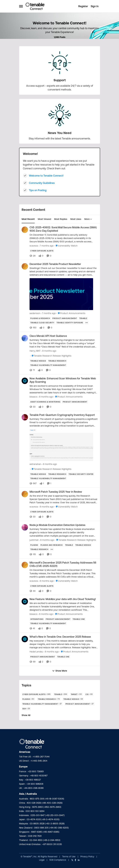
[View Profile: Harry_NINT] (25, 338)
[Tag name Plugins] (34, 545)
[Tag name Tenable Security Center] (81, 474)
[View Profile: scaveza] (25, 230)
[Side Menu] (21, 6)
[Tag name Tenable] (83, 318)
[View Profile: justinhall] (25, 527)
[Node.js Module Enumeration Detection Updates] (64, 533)
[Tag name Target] (76, 694)
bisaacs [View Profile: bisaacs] (33, 397)
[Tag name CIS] (89, 694)
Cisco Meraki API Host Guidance (48, 336)
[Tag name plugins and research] (51, 545)
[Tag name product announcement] (65, 318)
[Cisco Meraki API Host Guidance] (64, 343)
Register (83, 6)
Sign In (95, 6)
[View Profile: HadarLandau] (25, 639)
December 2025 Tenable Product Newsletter (55, 264)
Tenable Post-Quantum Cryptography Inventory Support (62, 415)
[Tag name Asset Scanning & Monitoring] (45, 402)
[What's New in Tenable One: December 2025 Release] (64, 644)
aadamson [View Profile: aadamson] (35, 313)
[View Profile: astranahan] (25, 417)
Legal (42, 860)
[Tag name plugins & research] (40, 318)
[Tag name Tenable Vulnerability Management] (48, 365)
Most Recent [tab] (28, 219)
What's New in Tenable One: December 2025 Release (60, 637)
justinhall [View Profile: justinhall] (34, 540)
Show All (26, 715)
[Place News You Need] (60, 133)
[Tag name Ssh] (26, 709)
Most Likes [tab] (76, 219)
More (88, 219)
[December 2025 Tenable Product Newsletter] (64, 289)
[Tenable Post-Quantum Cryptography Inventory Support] (64, 440)
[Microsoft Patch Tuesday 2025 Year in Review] (64, 499)
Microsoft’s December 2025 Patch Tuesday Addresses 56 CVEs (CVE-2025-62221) (63, 564)
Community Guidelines (42, 183)
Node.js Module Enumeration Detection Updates (57, 525)
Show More (60, 671)
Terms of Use (69, 857)
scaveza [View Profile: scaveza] (34, 246)
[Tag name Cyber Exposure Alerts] (42, 251)
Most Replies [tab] (61, 219)
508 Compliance (58, 860)
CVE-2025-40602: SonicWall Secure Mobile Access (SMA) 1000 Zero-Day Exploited (63, 229)
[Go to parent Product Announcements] (71, 313)
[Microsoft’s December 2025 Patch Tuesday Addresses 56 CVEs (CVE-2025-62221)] (64, 573)
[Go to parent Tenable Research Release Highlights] (51, 356)
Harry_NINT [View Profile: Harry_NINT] (35, 351)
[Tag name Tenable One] (79, 619)
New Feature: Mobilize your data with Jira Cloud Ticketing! (63, 599)
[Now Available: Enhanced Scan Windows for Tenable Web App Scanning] (64, 389)
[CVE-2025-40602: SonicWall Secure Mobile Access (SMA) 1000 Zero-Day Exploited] (64, 238)
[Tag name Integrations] (37, 619)
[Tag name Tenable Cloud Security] (42, 323)
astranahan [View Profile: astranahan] (35, 464)
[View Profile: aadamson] (25, 266)
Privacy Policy (88, 857)
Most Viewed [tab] (44, 219)
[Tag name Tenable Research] (57, 361)
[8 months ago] (49, 351)
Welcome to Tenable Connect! (46, 176)
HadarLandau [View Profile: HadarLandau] (36, 652)
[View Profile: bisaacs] (25, 381)
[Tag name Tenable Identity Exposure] (70, 323)
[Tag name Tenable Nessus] (38, 361)
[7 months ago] (46, 246)
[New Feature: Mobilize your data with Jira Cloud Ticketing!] (64, 607)
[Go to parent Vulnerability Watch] (66, 246)
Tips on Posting (38, 190)
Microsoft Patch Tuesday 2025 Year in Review (56, 492)
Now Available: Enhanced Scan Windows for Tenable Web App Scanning (63, 380)
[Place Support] (60, 80)
